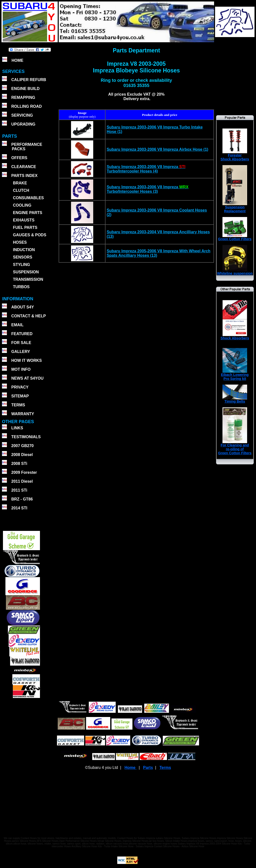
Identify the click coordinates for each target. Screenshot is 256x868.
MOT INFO (21, 369)
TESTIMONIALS (26, 437)
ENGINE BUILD (26, 89)
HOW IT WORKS (27, 360)
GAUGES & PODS (29, 235)
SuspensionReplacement (235, 207)
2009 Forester (24, 472)
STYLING (21, 265)
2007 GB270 (23, 446)
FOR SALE (21, 343)
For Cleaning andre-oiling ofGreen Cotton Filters (235, 447)
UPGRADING (23, 124)
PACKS (18, 149)
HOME (18, 60)
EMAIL (18, 325)
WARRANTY (23, 414)
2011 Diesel (22, 481)
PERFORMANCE (27, 144)
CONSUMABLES (28, 198)
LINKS (17, 428)
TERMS (18, 405)
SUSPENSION (26, 272)
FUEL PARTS (25, 228)
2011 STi (19, 490)
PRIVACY (20, 387)
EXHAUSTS (24, 220)
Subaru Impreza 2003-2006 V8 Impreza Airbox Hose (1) (157, 149)
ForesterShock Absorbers (235, 156)
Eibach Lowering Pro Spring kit (235, 375)
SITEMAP (20, 396)
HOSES (20, 242)
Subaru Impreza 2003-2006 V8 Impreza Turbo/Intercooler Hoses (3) (147, 189)
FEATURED (22, 334)
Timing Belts (235, 400)
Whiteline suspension (235, 272)
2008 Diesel (22, 455)
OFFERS (19, 158)
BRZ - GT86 (22, 499)
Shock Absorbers (235, 336)
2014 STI (19, 508)
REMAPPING (23, 98)
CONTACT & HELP (29, 316)
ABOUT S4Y (23, 307)
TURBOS (21, 287)
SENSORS (22, 257)
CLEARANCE (24, 167)
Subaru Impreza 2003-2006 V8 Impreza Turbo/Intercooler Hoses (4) (146, 169)
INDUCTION (24, 250)
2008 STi (19, 464)
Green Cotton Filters (235, 237)
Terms (165, 768)
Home (131, 768)
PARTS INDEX (24, 176)
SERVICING (22, 115)
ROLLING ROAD (27, 106)
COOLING (22, 205)
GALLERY (21, 352)
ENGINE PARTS (27, 213)
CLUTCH (21, 190)
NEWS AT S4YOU (27, 378)
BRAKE (20, 183)
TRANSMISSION (28, 279)
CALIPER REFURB (29, 80)
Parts (148, 768)
